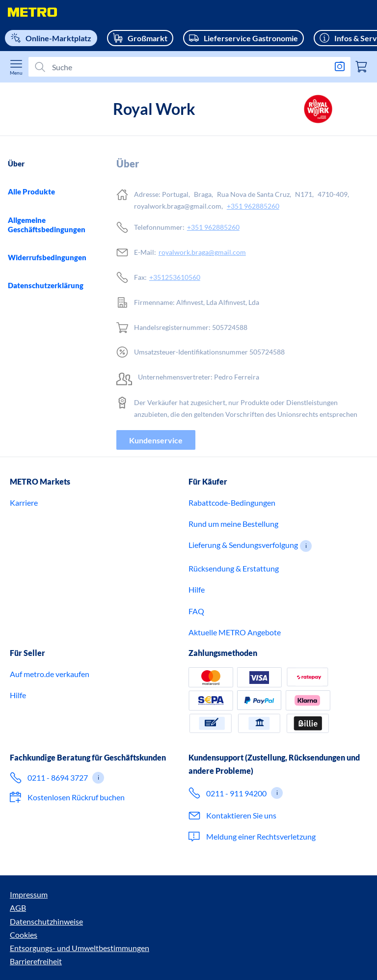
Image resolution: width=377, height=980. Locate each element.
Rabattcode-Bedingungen (232, 556)
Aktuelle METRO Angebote (235, 686)
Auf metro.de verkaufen (50, 727)
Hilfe (197, 643)
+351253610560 (175, 277)
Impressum (29, 948)
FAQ (196, 665)
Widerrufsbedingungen (47, 257)
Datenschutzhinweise (116, 948)
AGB (64, 948)
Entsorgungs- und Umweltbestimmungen (266, 948)
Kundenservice (156, 440)
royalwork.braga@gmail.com (202, 252)
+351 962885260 (253, 206)
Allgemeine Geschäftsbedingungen (47, 225)
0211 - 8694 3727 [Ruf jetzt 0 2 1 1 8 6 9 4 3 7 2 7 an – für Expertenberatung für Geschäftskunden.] (58, 831)
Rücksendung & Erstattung (234, 622)
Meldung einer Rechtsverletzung (261, 890)
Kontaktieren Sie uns (241, 869)
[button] (306, 599)
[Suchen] (186, 67)
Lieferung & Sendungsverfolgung (243, 598)
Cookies (174, 948)
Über (16, 163)
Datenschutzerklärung (46, 285)
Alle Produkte (31, 191)
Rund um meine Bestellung (233, 577)
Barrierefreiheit (36, 961)
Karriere (24, 556)
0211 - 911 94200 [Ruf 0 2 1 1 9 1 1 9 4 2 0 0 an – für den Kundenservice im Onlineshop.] (236, 846)
